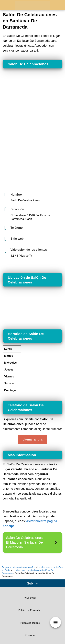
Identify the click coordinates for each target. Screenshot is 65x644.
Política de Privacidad (30, 610)
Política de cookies (30, 623)
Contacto (30, 635)
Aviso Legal (30, 598)
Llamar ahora (32, 439)
